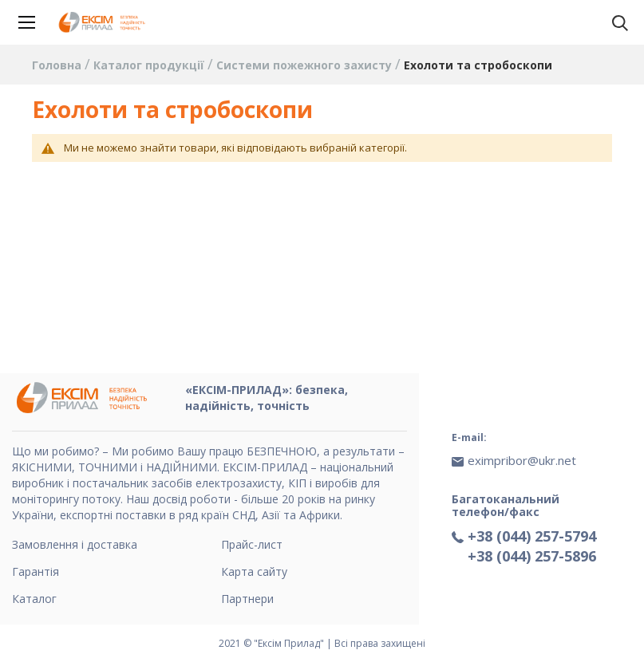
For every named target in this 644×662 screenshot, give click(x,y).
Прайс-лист (252, 544)
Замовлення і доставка (75, 544)
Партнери (247, 599)
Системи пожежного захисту (306, 65)
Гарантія (36, 571)
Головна (58, 65)
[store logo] (104, 22)
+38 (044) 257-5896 (532, 556)
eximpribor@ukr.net (522, 460)
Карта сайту (254, 571)
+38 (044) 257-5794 (532, 536)
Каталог (34, 599)
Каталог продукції (150, 65)
